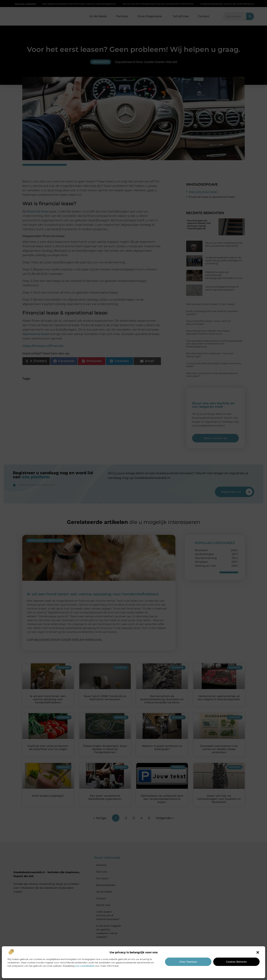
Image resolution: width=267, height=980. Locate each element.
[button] (258, 952)
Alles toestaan (188, 962)
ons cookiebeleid (85, 966)
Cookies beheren (236, 962)
